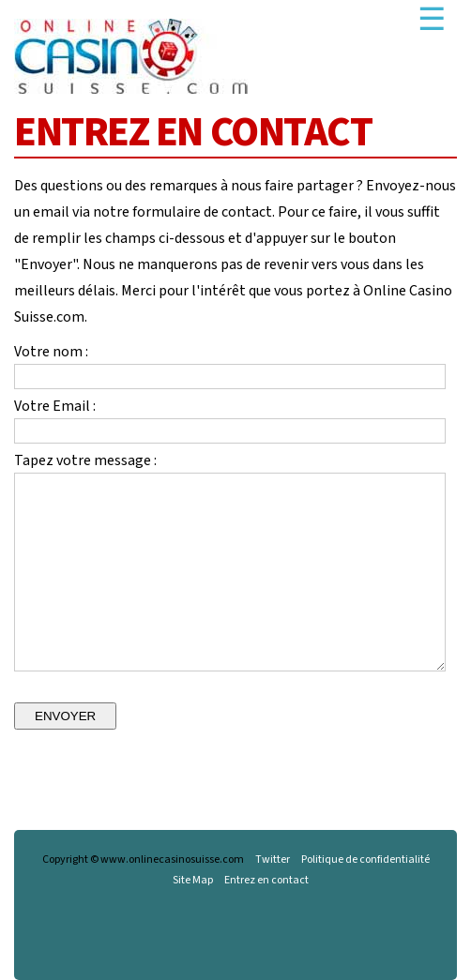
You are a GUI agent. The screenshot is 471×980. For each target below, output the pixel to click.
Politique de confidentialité (365, 860)
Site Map (193, 881)
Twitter (273, 860)
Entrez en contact (266, 881)
